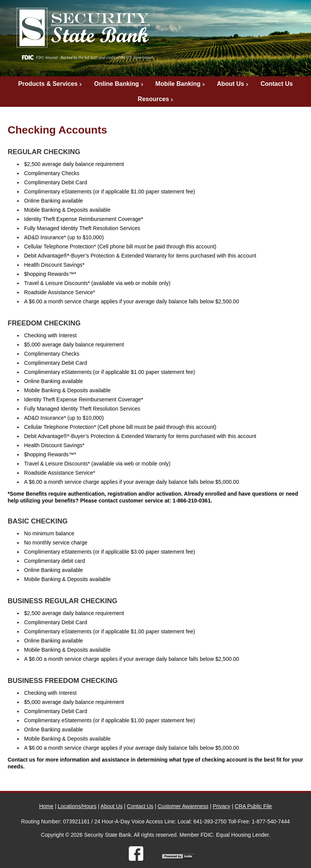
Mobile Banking (178, 84)
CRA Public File (253, 806)
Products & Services (48, 84)
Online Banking (116, 84)
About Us (231, 84)
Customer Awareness (183, 806)
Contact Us (277, 84)
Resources (154, 99)
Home (46, 806)
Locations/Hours (77, 806)
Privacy (222, 806)
